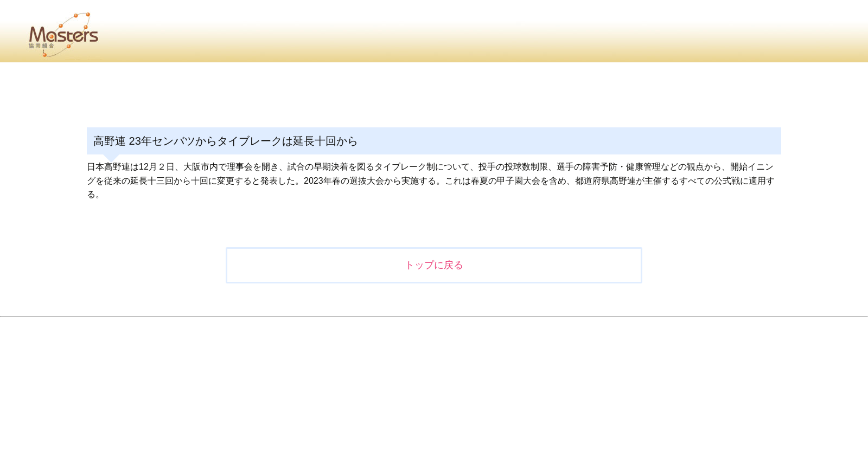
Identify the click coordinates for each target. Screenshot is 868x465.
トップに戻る (434, 265)
